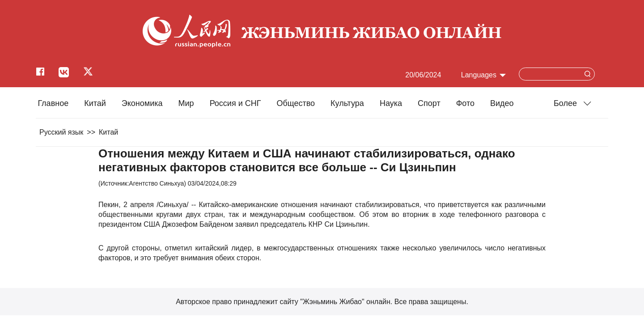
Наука (391, 103)
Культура (347, 103)
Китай (95, 103)
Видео (502, 103)
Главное (53, 103)
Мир (186, 103)
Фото (465, 103)
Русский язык (61, 132)
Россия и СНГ (235, 103)
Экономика (142, 103)
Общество (296, 103)
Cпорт (429, 103)
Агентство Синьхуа (156, 183)
